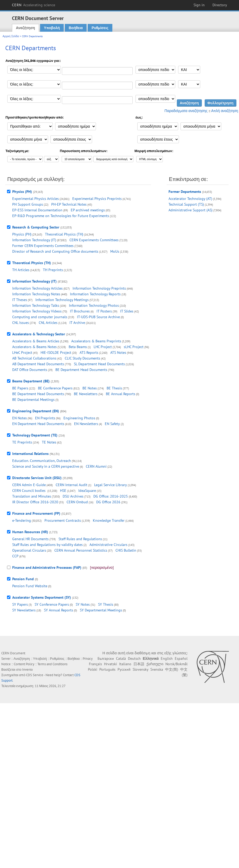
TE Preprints (22, 442)
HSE (63, 491)
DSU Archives (73, 496)
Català (121, 658)
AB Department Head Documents (38, 364)
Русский (124, 669)
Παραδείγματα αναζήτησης (186, 111)
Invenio (27, 670)
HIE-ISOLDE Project (56, 353)
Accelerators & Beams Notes (34, 347)
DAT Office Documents (30, 370)
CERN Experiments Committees (94, 240)
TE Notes (49, 442)
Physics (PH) (22, 192)
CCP (15, 556)
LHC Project (103, 347)
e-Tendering (22, 520)
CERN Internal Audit (72, 485)
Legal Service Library (111, 485)
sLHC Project (134, 347)
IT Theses (20, 300)
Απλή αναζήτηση (225, 111)
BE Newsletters (86, 394)
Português (107, 669)
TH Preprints (53, 270)
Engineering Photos (79, 418)
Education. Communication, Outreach (42, 461)
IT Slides (127, 311)
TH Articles (21, 270)
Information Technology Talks (36, 305)
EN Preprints (45, 418)
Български (106, 658)
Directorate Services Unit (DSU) (37, 478)
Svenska (157, 669)
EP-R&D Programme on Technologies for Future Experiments (61, 216)
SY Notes (83, 604)
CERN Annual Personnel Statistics (81, 550)
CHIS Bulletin (126, 550)
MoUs (115, 251)
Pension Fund (23, 579)
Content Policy (24, 664)
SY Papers (20, 604)
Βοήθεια (76, 28)
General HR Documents (30, 539)
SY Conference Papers (52, 604)
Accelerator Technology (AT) (190, 199)
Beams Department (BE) (31, 381)
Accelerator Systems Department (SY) (42, 597)
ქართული (155, 664)
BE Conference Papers (55, 388)
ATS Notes (118, 353)
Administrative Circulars (108, 545)
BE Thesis (114, 388)
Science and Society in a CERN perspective (46, 466)
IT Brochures (80, 311)
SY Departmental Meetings (101, 610)
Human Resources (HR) (30, 532)
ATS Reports (89, 353)
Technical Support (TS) (186, 204)
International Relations (30, 454)
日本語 (139, 664)
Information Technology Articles (37, 288)
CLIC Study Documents (82, 358)
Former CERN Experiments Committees (43, 246)
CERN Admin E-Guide (29, 485)
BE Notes (90, 388)
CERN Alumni (96, 466)
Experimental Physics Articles (35, 199)
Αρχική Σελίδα (11, 36)
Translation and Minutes (32, 496)
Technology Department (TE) (35, 435)
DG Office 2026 (108, 502)
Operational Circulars (29, 550)
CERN (34, 5)
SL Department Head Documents (99, 364)
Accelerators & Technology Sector (39, 334)
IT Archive (77, 323)
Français (95, 664)
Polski (93, 669)
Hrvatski (111, 664)
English (167, 658)
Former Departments (185, 192)
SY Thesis (106, 604)
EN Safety (112, 424)
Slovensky (140, 669)
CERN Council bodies (29, 491)
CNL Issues (21, 323)
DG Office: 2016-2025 (111, 496)
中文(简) (172, 669)
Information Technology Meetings (62, 300)
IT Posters (104, 311)
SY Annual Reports (59, 610)
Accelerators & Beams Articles (36, 341)
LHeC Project (22, 353)
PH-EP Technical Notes (69, 204)
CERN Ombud (77, 502)
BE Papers (20, 388)
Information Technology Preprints (99, 288)
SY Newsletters (24, 610)
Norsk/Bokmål (176, 664)
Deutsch (134, 658)
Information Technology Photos (94, 305)
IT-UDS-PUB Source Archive (98, 317)
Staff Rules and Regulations (80, 539)
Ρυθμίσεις (100, 28)
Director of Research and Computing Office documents (55, 251)
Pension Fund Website (30, 586)
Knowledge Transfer (109, 520)
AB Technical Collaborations (34, 358)
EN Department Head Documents (38, 424)
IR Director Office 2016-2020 (35, 502)
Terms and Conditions (52, 664)
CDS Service (35, 675)
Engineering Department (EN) (36, 411)
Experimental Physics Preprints (97, 199)
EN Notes (20, 418)
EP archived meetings (88, 210)
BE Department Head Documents (81, 370)
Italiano (125, 664)
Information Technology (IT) (34, 240)
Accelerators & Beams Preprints (96, 341)
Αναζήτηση (25, 28)
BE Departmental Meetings (33, 400)
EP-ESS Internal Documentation (37, 210)
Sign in (199, 5)
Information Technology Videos (37, 311)
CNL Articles (48, 323)
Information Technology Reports (95, 294)
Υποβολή (52, 28)
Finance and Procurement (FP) (36, 513)
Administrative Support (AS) (190, 210)
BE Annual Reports (121, 394)
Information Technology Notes (36, 294)
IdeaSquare (87, 491)
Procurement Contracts (63, 520)
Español (181, 658)
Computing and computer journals (40, 317)
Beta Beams (78, 347)
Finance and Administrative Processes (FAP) (47, 567)
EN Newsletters (86, 424)
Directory (220, 5)
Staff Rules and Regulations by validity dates (47, 545)
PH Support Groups (28, 204)
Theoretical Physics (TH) (64, 234)
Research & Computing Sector (36, 227)
